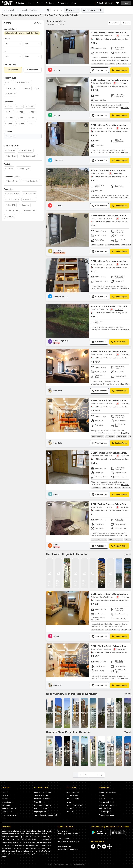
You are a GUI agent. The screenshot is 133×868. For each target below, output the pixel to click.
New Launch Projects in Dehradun (67, 554)
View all (128, 554)
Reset (38, 23)
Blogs (74, 3)
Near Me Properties (93, 10)
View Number (99, 70)
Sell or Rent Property (105, 3)
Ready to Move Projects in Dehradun (69, 732)
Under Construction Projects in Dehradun (72, 694)
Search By (58, 10)
